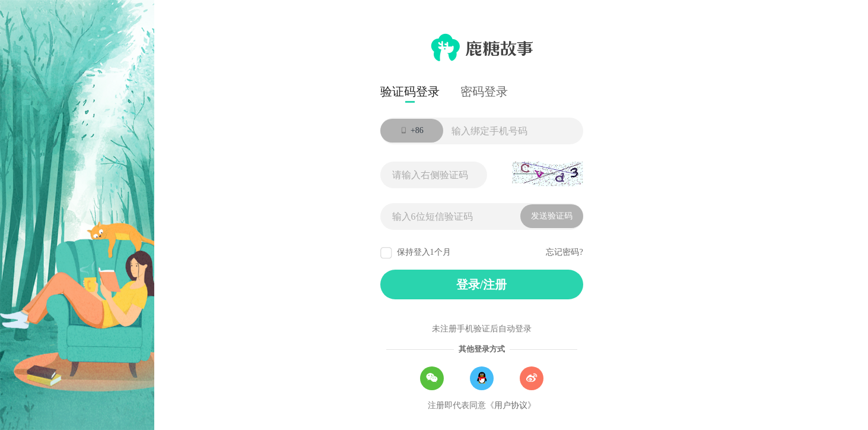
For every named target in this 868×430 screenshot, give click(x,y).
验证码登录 (410, 91)
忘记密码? (564, 252)
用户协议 (511, 405)
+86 (411, 132)
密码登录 (484, 91)
